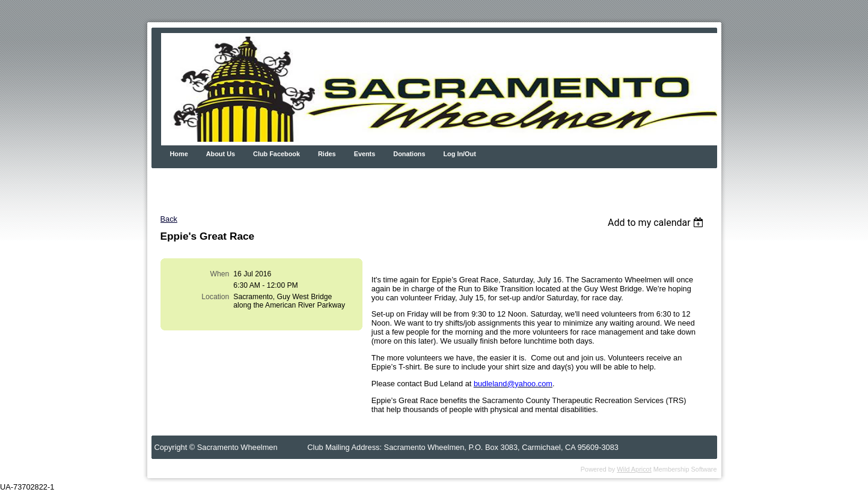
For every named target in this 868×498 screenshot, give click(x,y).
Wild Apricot (634, 469)
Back (169, 219)
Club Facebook (277, 154)
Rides (327, 154)
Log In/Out (459, 154)
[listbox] (657, 223)
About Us (221, 154)
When (220, 274)
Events (365, 154)
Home (179, 154)
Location (215, 297)
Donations (409, 154)
